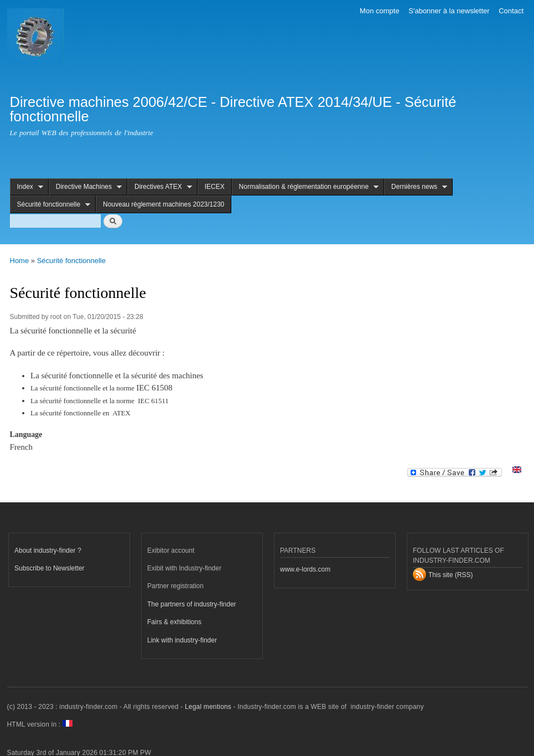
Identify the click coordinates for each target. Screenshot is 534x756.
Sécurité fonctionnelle (50, 205)
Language (26, 434)
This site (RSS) (451, 575)
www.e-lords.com (305, 569)
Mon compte (380, 11)
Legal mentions (208, 707)
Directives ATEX (160, 187)
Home (20, 261)
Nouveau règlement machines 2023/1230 (164, 204)
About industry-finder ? (48, 551)
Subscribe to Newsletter (50, 568)
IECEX (215, 187)
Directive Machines (85, 187)
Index (27, 187)
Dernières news (416, 187)
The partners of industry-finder (192, 604)
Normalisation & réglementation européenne (305, 187)
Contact (511, 11)
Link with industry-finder (182, 640)
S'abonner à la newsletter (449, 11)
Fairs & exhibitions (174, 622)
